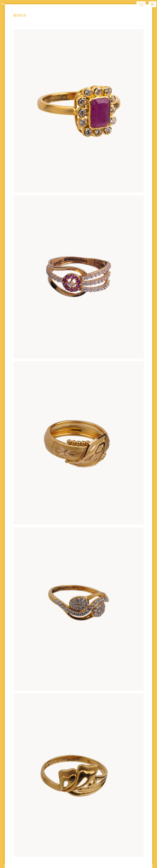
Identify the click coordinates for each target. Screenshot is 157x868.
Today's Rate (141, 4)
